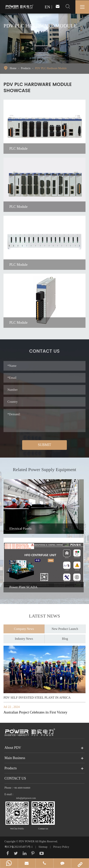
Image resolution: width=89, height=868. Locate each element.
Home (13, 68)
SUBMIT (44, 445)
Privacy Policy (61, 847)
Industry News (24, 637)
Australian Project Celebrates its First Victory (35, 712)
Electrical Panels (20, 529)
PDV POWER (27, 841)
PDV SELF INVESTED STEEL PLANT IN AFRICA (37, 698)
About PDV (13, 748)
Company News (24, 627)
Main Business (15, 758)
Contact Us (15, 778)
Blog (65, 637)
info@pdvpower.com (26, 798)
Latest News (44, 618)
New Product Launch (65, 627)
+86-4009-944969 (22, 788)
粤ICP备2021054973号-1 (19, 847)
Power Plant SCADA (23, 587)
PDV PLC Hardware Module (51, 68)
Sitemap (43, 847)
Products (26, 68)
